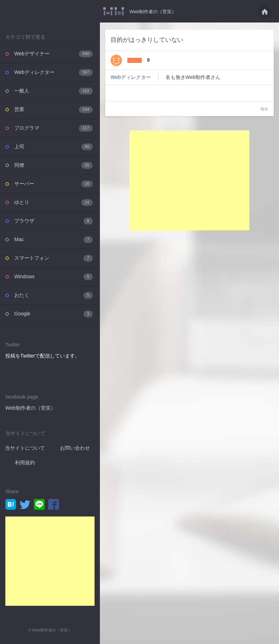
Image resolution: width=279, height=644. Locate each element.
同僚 (54, 165)
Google (54, 314)
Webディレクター (54, 72)
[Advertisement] (50, 561)
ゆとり (54, 202)
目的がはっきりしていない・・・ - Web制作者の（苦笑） (112, 11)
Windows (54, 277)
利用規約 (25, 463)
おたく (54, 295)
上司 (54, 147)
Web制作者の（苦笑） (153, 11)
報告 (264, 109)
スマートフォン (54, 258)
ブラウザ (54, 221)
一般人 (54, 91)
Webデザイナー (54, 54)
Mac (54, 239)
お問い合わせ (75, 448)
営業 (54, 109)
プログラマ (54, 128)
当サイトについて (25, 448)
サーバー (54, 184)
